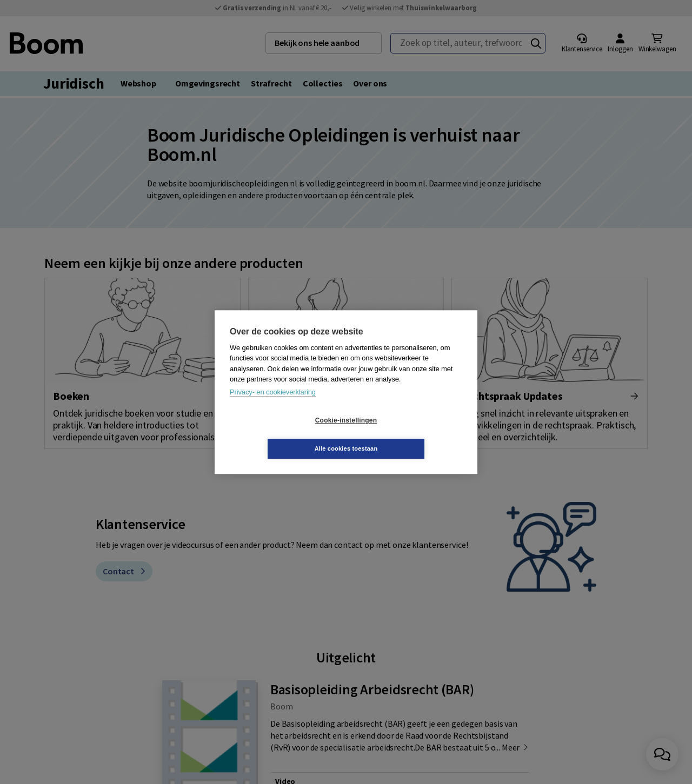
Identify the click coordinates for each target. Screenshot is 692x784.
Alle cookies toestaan (411, 434)
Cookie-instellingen (282, 434)
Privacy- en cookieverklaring (273, 406)
